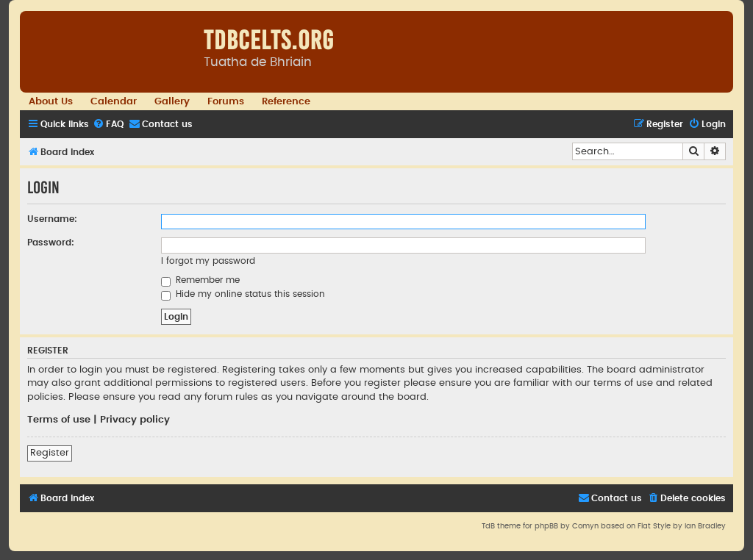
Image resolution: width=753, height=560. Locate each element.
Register (50, 453)
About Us (51, 101)
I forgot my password (208, 261)
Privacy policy (135, 420)
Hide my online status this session (243, 294)
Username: (52, 219)
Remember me (200, 280)
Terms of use (59, 420)
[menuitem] (108, 125)
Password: (51, 243)
